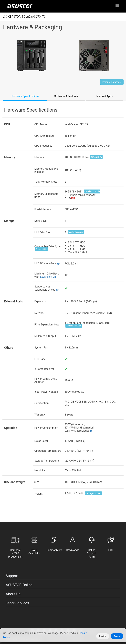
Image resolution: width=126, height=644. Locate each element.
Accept (117, 636)
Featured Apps (104, 96)
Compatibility (96, 157)
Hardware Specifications (25, 96)
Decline (103, 636)
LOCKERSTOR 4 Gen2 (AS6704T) (24, 17)
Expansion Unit (49, 277)
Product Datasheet (112, 82)
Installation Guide (92, 191)
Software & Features (66, 96)
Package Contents (93, 493)
